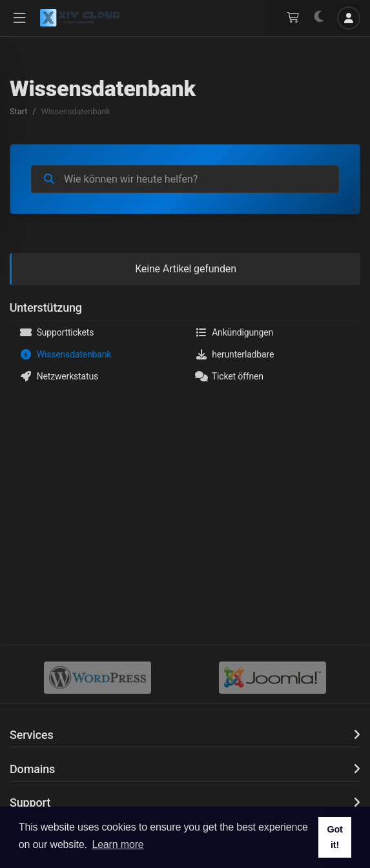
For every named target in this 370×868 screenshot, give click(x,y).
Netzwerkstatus (59, 376)
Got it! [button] (334, 837)
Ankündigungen (234, 332)
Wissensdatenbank (65, 354)
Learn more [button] (118, 844)
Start (18, 111)
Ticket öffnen (229, 376)
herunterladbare (235, 354)
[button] (19, 18)
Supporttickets (57, 332)
